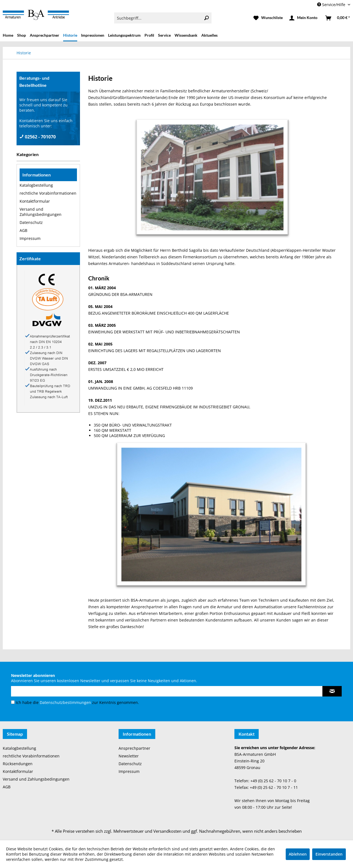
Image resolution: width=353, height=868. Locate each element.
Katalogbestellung (36, 185)
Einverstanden (329, 854)
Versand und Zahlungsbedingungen (41, 212)
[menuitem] (163, 18)
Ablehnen (298, 854)
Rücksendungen (18, 764)
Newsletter (129, 756)
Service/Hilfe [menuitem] (332, 5)
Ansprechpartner (134, 748)
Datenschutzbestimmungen (65, 702)
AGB (23, 230)
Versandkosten (167, 831)
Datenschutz (31, 222)
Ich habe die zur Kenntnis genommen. (77, 702)
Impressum (30, 238)
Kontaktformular (35, 201)
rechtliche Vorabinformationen (48, 193)
